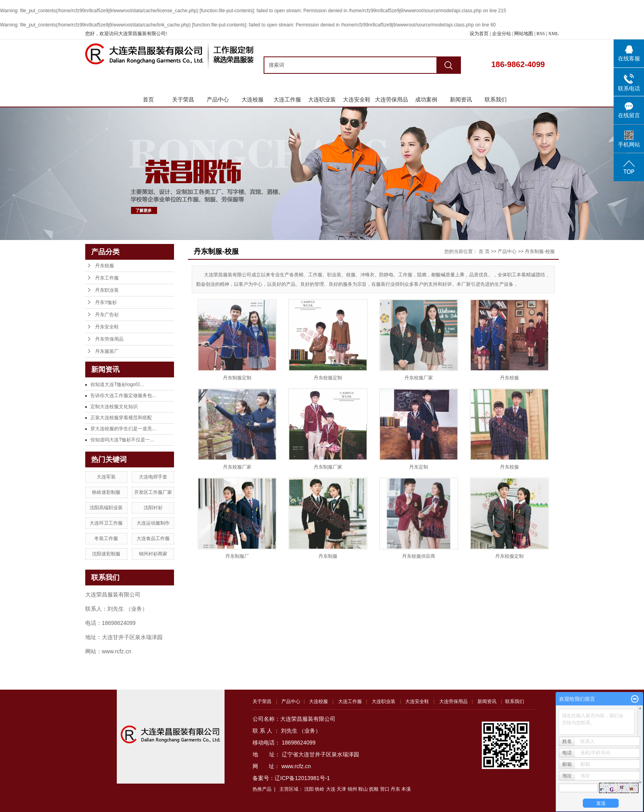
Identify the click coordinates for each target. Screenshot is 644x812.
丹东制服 (328, 556)
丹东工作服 (107, 278)
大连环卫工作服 (106, 523)
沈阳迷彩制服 (106, 554)
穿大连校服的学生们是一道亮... (123, 429)
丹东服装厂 (107, 351)
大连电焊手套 (153, 477)
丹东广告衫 (107, 315)
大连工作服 (287, 99)
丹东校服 (105, 266)
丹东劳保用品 (109, 339)
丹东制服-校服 (540, 251)
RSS (541, 34)
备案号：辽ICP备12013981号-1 (291, 778)
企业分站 (502, 34)
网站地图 (524, 34)
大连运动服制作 (153, 523)
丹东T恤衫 (106, 302)
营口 (385, 789)
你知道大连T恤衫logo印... (117, 384)
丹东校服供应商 (419, 556)
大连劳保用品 (391, 99)
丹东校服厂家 (419, 378)
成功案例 (426, 99)
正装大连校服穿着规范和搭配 (121, 418)
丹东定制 (419, 467)
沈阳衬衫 (153, 508)
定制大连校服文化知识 (114, 407)
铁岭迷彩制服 (106, 492)
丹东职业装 (107, 290)
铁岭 (320, 789)
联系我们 (496, 99)
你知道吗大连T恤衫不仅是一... (122, 440)
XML (553, 34)
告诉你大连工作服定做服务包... (123, 396)
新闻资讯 (461, 99)
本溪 (406, 789)
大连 (331, 789)
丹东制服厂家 (328, 467)
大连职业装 (322, 99)
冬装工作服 (106, 538)
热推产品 (262, 789)
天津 (341, 789)
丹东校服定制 (328, 378)
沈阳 (309, 789)
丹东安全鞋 (107, 327)
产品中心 (218, 99)
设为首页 (479, 34)
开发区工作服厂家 (153, 492)
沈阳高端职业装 (106, 508)
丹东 (395, 789)
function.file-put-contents (227, 11)
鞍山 (363, 789)
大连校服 (253, 99)
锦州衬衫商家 (153, 554)
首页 (148, 99)
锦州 (352, 789)
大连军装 (106, 477)
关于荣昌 (183, 99)
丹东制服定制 (237, 378)
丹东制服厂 (237, 556)
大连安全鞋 (357, 99)
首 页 (484, 251)
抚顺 (374, 789)
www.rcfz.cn (296, 766)
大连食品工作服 (153, 538)
